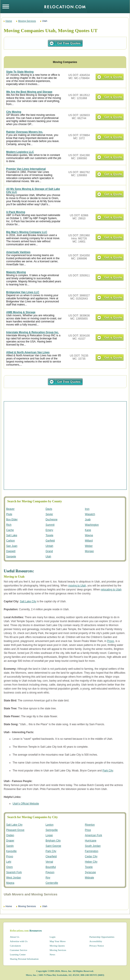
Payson (50, 872)
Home (9, 21)
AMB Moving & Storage (21, 312)
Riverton (90, 825)
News (52, 954)
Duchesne (52, 520)
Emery (49, 530)
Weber (89, 546)
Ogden (10, 835)
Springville (52, 830)
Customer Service (19, 950)
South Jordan (93, 846)
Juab (88, 520)
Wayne (89, 535)
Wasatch (90, 514)
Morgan (89, 551)
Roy (48, 878)
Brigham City (53, 841)
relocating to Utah (111, 590)
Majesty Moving (16, 272)
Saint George (53, 846)
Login (52, 937)
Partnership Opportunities (102, 937)
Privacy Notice (97, 946)
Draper (10, 841)
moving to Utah (77, 586)
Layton (50, 825)
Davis (49, 509)
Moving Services (27, 21)
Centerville (52, 883)
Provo (110, 641)
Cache (10, 530)
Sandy (10, 846)
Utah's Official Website (26, 804)
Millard (89, 541)
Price (88, 830)
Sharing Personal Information (24, 959)
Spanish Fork (14, 872)
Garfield (50, 541)
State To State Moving (20, 72)
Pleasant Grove (15, 830)
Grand (49, 551)
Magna (10, 883)
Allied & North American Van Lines (28, 352)
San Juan (12, 546)
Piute (9, 514)
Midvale (89, 878)
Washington (92, 525)
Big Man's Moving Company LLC (27, 232)
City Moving (14, 112)
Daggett (11, 551)
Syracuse (90, 872)
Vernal (49, 862)
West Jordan (14, 878)
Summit (50, 525)
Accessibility (96, 941)
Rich (9, 525)
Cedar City (91, 856)
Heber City (91, 862)
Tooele (49, 535)
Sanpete (11, 557)
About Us (15, 937)
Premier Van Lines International (26, 169)
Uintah (49, 546)
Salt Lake (12, 535)
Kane (88, 530)
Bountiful (51, 867)
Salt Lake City (28, 601)
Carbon (10, 541)
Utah (48, 557)
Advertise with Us (19, 941)
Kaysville (11, 851)
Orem (9, 867)
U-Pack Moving (16, 212)
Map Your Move (58, 941)
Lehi (9, 862)
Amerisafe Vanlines (18, 252)
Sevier (49, 514)
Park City (108, 771)
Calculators (15, 946)
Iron (87, 509)
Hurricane (91, 841)
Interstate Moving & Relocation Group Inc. (32, 332)
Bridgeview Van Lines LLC (23, 292)
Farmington (92, 851)
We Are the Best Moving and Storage (29, 92)
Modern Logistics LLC (20, 152)
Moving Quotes (57, 946)
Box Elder (12, 520)
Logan (49, 835)
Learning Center (18, 954)
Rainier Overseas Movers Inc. (25, 132)
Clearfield (51, 856)
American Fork (93, 835)
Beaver (10, 509)
